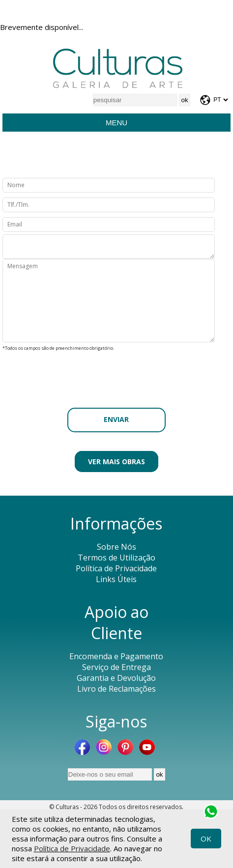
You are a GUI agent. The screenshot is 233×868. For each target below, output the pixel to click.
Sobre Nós (116, 547)
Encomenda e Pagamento (116, 656)
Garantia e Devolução (116, 678)
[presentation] (116, 373)
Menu (116, 123)
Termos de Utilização (116, 558)
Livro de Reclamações (116, 689)
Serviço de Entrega (116, 667)
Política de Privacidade (72, 848)
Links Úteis (116, 579)
